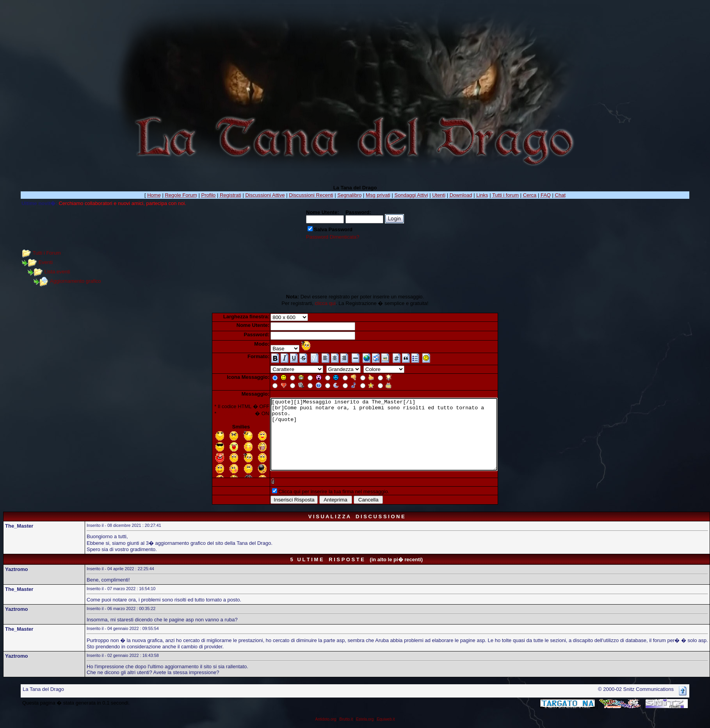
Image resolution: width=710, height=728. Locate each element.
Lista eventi (57, 272)
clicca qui (325, 303)
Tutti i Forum (46, 253)
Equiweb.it (386, 720)
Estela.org (365, 720)
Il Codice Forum (222, 413)
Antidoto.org (326, 720)
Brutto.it (346, 720)
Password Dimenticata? (333, 237)
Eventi (46, 262)
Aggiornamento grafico (76, 281)
